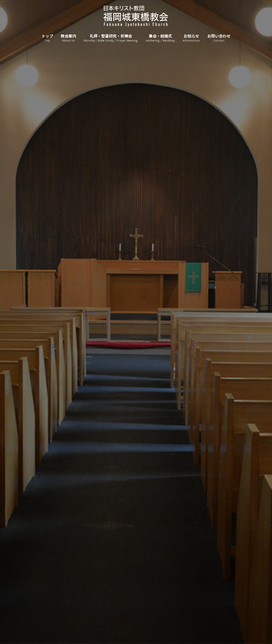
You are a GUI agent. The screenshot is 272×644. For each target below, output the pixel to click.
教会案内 (68, 38)
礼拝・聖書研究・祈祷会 (111, 38)
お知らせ (191, 38)
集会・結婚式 (160, 38)
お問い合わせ (219, 38)
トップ (47, 38)
